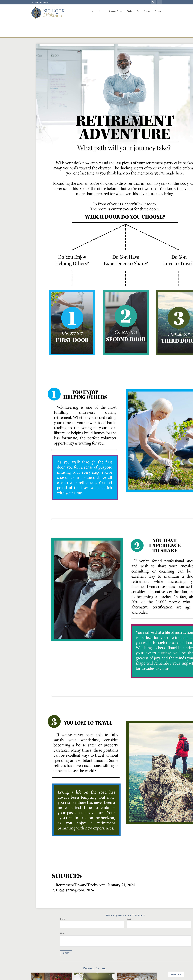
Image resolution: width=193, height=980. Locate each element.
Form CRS (176, 974)
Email (129, 919)
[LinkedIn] (159, 2)
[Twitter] (153, 2)
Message (64, 933)
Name (63, 919)
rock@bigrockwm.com (40, 2)
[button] (91, 11)
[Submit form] (66, 953)
